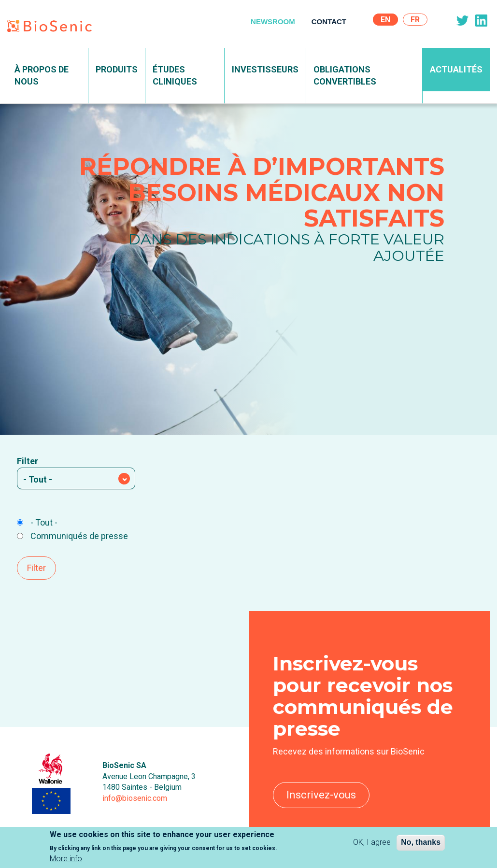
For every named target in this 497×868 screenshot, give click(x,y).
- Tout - (37, 522)
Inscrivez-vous (321, 795)
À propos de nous (42, 75)
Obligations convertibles (345, 75)
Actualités (456, 69)
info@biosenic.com (135, 798)
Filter (28, 461)
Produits (117, 69)
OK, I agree (372, 843)
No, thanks (421, 843)
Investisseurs (265, 69)
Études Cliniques (175, 75)
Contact (329, 21)
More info (66, 860)
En (385, 20)
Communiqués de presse (72, 536)
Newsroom (273, 21)
